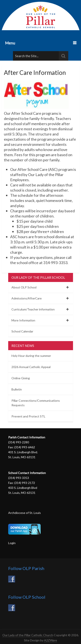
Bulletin (17, 389)
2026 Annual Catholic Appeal (31, 367)
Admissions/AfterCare (27, 298)
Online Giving (21, 378)
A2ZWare (51, 640)
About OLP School (24, 287)
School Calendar (22, 331)
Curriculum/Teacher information (33, 309)
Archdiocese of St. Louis (25, 513)
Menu (10, 43)
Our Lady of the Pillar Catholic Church (28, 635)
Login (12, 543)
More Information (23, 320)
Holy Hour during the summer (31, 356)
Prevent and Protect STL (28, 416)
